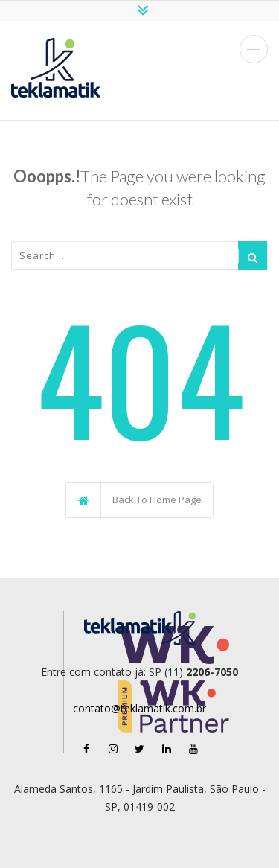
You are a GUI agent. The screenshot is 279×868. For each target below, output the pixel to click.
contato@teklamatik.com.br (139, 708)
